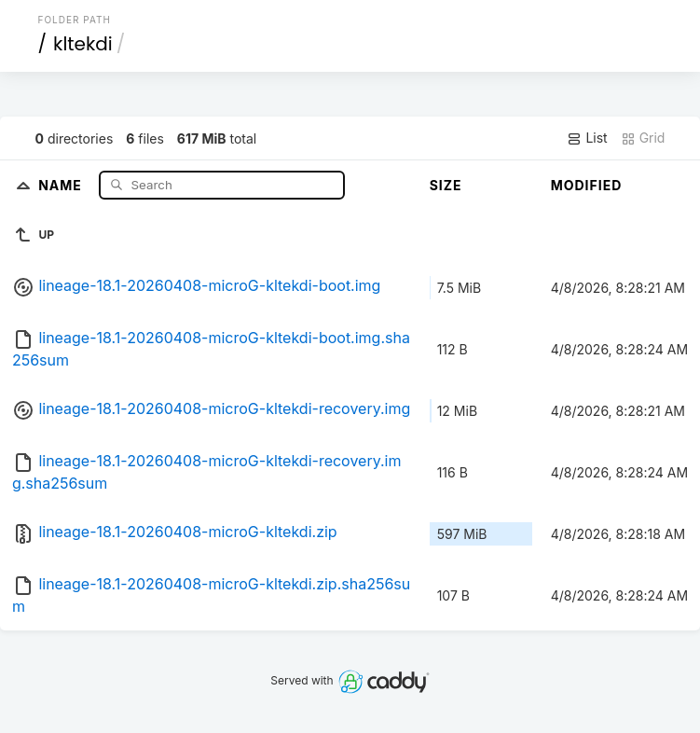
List (587, 138)
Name (62, 184)
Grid (643, 138)
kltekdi (83, 44)
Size (446, 185)
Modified (587, 185)
